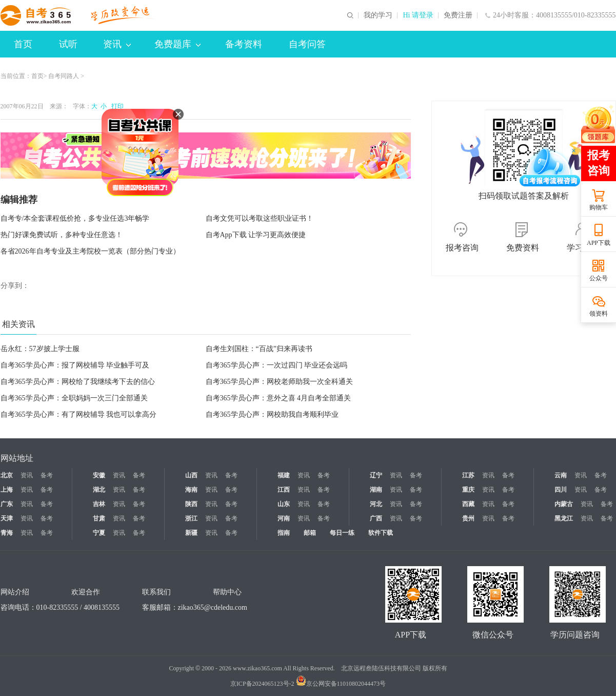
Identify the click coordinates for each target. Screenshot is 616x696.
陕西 (191, 504)
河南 (284, 518)
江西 (284, 490)
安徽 (99, 475)
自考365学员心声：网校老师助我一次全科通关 (279, 382)
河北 (376, 504)
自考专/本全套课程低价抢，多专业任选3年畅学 (75, 218)
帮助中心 (227, 592)
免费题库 (177, 44)
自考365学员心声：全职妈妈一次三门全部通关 (74, 398)
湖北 (99, 490)
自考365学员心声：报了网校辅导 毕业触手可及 (75, 365)
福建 (284, 475)
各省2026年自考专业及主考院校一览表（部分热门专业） (90, 251)
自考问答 (307, 44)
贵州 (468, 518)
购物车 (599, 207)
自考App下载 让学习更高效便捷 (256, 235)
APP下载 (599, 243)
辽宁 (376, 475)
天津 (7, 518)
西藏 (468, 504)
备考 (47, 475)
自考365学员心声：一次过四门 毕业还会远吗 (277, 365)
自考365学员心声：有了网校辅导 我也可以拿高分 (79, 414)
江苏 (468, 475)
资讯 (117, 44)
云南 (561, 475)
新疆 (191, 533)
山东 (284, 504)
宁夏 (99, 533)
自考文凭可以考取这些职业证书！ (260, 218)
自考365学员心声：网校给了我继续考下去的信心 (78, 382)
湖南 (376, 490)
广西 (376, 518)
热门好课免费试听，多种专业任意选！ (62, 235)
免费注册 (458, 15)
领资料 (599, 314)
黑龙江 (564, 518)
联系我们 (156, 592)
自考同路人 (64, 76)
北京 (7, 475)
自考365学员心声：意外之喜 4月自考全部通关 (279, 398)
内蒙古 (564, 504)
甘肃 (99, 518)
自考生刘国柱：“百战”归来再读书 (259, 349)
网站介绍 (15, 592)
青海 (7, 533)
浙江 (191, 518)
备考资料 (244, 44)
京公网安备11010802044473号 (341, 684)
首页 (23, 44)
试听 (68, 44)
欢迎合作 (86, 592)
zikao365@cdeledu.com (213, 607)
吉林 (99, 504)
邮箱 (310, 533)
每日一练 (342, 533)
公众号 (599, 278)
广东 (7, 504)
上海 (7, 490)
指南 (284, 533)
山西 (191, 475)
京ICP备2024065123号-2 (262, 684)
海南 (191, 490)
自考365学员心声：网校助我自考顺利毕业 (272, 414)
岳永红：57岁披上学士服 (40, 349)
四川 (561, 490)
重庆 (468, 490)
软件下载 (381, 533)
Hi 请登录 (418, 15)
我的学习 (378, 15)
